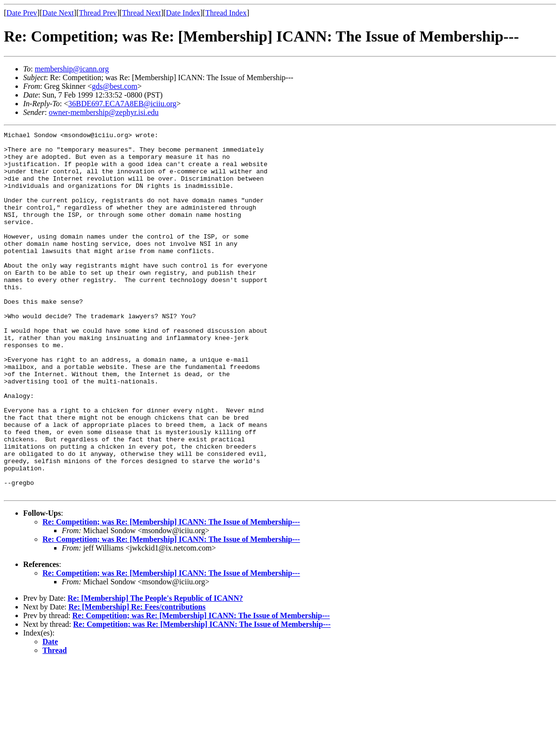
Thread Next (141, 13)
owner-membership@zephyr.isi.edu (104, 112)
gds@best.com (114, 86)
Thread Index (226, 13)
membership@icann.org (72, 69)
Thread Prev (98, 13)
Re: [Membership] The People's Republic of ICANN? (155, 671)
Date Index (183, 13)
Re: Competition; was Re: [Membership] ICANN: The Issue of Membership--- (171, 594)
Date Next (58, 13)
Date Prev (22, 13)
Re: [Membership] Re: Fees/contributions (137, 679)
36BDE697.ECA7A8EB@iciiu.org (122, 104)
